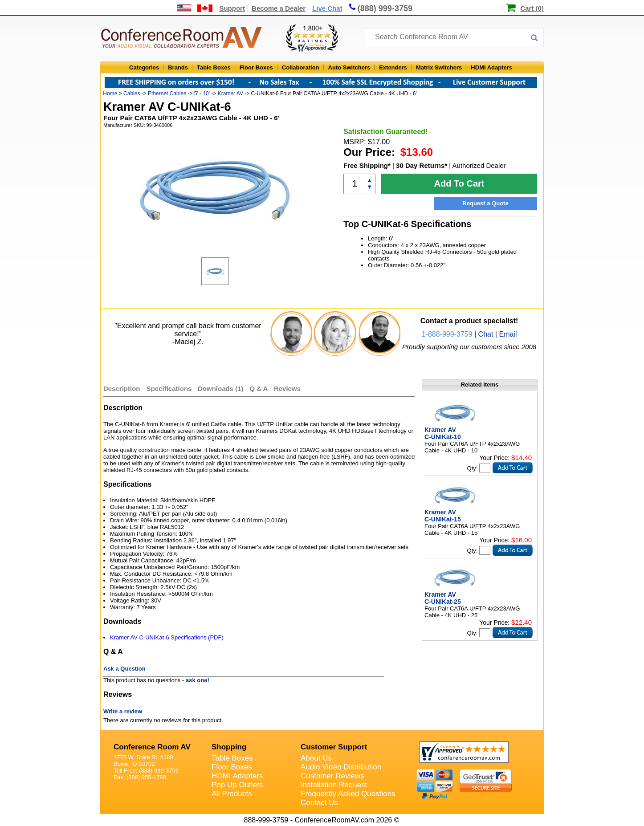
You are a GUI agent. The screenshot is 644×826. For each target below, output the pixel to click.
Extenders (393, 67)
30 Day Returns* (422, 165)
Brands (178, 67)
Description (122, 389)
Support (232, 8)
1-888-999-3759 (447, 334)
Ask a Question (124, 669)
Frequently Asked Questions (348, 794)
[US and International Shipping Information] (195, 8)
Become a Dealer (279, 8)
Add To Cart (459, 183)
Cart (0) (532, 8)
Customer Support (334, 747)
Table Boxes (214, 67)
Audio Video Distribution (341, 767)
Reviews (287, 389)
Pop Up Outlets (237, 785)
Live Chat (327, 8)
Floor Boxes (256, 67)
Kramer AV (230, 94)
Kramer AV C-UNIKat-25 (443, 598)
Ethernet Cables (167, 94)
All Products (232, 794)
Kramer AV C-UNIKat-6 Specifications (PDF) (167, 637)
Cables (132, 94)
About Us (316, 758)
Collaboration (301, 67)
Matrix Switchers (439, 67)
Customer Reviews (332, 776)
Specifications (169, 389)
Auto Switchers (349, 67)
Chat (486, 334)
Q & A (259, 389)
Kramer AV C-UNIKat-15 (443, 516)
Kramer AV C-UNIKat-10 (443, 433)
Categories (144, 67)
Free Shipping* (367, 165)
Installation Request (334, 785)
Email (508, 334)
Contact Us (319, 803)
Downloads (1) (221, 389)
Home (110, 94)
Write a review (123, 711)
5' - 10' (202, 94)
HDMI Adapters (491, 67)
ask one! (198, 680)
